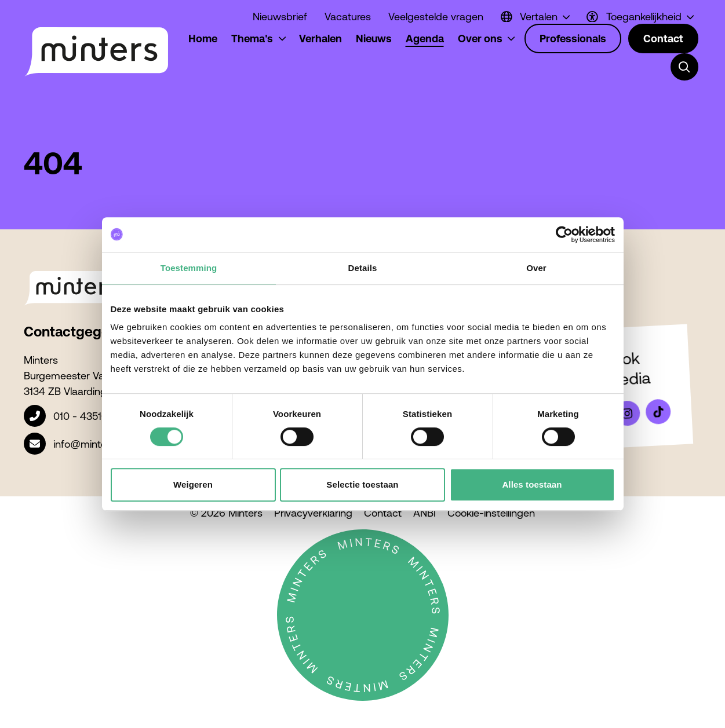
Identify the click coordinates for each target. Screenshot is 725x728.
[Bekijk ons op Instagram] (627, 414)
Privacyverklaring (313, 513)
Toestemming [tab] (189, 268)
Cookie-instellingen (491, 513)
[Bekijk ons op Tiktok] (658, 412)
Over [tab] (536, 268)
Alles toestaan (532, 484)
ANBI (425, 513)
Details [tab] (363, 268)
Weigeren (193, 484)
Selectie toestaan (362, 484)
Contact (383, 513)
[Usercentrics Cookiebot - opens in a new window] (564, 235)
